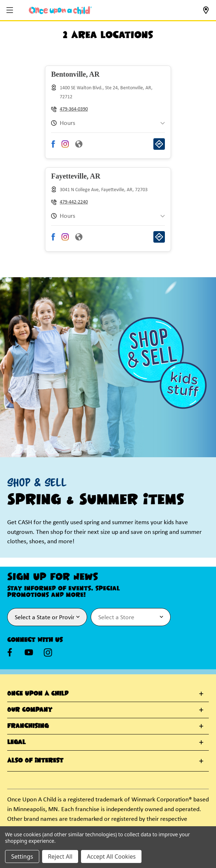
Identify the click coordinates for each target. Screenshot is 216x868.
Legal (16, 742)
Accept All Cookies (111, 856)
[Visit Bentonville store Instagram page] (65, 146)
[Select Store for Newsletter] (131, 617)
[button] (11, 11)
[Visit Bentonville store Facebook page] (53, 146)
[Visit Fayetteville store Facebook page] (53, 239)
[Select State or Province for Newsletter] (47, 617)
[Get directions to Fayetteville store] (159, 239)
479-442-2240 (74, 202)
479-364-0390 (74, 109)
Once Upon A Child (38, 694)
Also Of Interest (35, 761)
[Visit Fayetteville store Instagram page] (65, 239)
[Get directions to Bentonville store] (159, 146)
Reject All (60, 856)
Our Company (30, 710)
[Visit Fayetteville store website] (79, 239)
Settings (22, 856)
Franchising (28, 726)
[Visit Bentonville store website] (79, 146)
